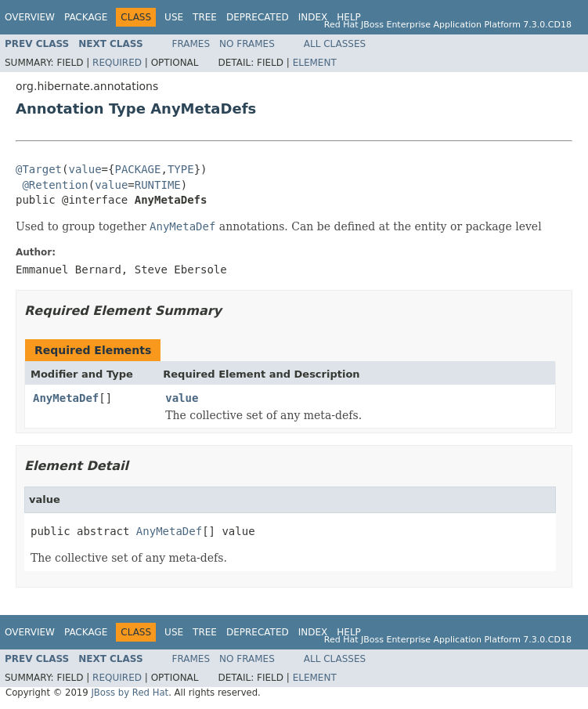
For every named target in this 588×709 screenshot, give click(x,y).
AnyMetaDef (66, 398)
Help (349, 17)
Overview (30, 17)
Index (313, 17)
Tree (205, 17)
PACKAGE (137, 169)
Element (315, 63)
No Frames (247, 44)
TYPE (181, 169)
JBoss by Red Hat (130, 693)
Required (117, 63)
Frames (191, 44)
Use (174, 17)
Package (86, 17)
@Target (39, 169)
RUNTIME (158, 185)
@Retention (55, 185)
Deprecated (258, 17)
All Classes (335, 44)
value (85, 169)
